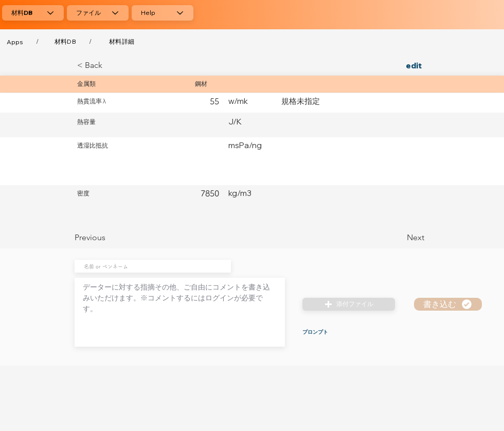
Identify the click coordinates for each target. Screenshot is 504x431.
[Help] (163, 13)
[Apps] (15, 42)
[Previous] (109, 238)
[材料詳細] (122, 42)
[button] (349, 304)
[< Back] (111, 65)
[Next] (399, 238)
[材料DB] (33, 13)
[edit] (399, 65)
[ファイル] (98, 13)
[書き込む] (448, 304)
